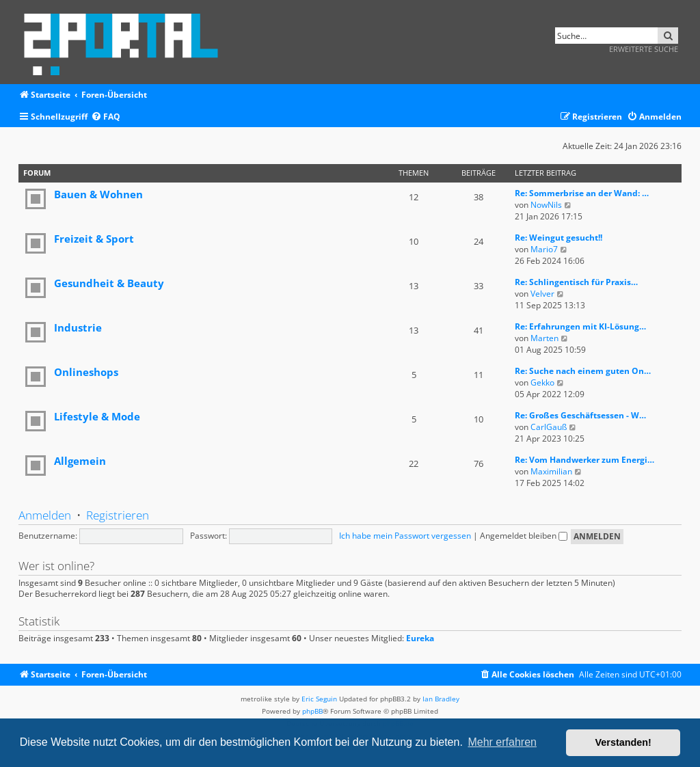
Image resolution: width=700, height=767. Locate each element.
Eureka (420, 638)
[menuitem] (106, 117)
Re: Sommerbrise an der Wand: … (582, 193)
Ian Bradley (441, 699)
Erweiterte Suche (644, 49)
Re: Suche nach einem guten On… (583, 371)
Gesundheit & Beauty (109, 283)
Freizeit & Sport (94, 239)
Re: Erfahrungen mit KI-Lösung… (580, 326)
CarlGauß (549, 427)
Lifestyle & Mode (97, 416)
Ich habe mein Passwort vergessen (405, 536)
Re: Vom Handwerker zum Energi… (584, 460)
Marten (544, 338)
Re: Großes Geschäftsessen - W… (580, 415)
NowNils (546, 205)
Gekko (542, 382)
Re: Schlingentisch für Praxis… (576, 282)
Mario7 (544, 249)
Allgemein (80, 461)
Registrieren (118, 515)
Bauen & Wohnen (98, 194)
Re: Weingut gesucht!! (558, 238)
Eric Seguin (319, 699)
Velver (542, 294)
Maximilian (551, 471)
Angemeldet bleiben (524, 536)
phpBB (312, 711)
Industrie (78, 327)
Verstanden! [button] (623, 742)
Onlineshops (86, 372)
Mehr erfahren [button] (502, 742)
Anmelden (45, 515)
